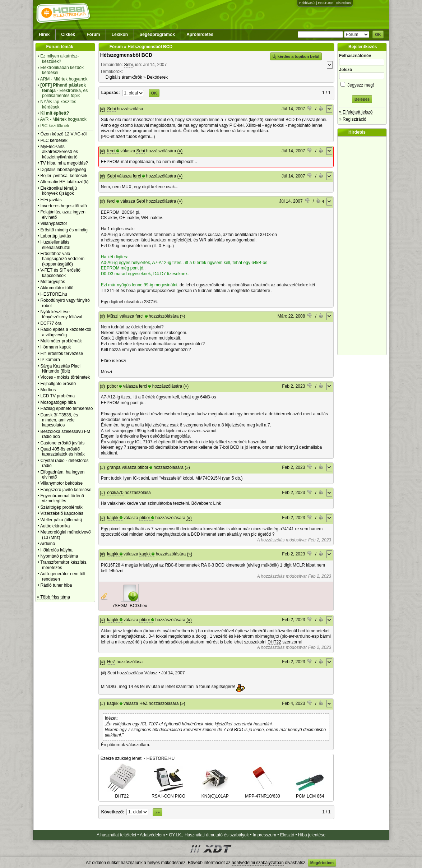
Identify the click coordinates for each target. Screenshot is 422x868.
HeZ (111, 662)
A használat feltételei (116, 835)
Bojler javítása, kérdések (64, 176)
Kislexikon (344, 3)
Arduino (48, 544)
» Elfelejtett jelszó (356, 112)
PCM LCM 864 (310, 794)
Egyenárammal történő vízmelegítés (62, 498)
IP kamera (50, 360)
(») (180, 151)
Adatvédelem (152, 835)
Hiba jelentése (312, 835)
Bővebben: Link (206, 503)
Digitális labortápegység (63, 170)
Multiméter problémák (61, 341)
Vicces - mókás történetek (65, 377)
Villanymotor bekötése (61, 483)
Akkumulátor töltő (57, 288)
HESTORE (326, 3)
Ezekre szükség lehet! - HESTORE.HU (138, 758)
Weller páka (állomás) (61, 520)
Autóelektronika (55, 526)
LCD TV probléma (57, 396)
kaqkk (113, 518)
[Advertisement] (364, 246)
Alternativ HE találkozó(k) (64, 182)
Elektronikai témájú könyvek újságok (58, 191)
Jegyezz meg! (362, 84)
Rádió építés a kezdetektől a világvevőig (66, 332)
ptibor (112, 386)
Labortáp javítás (55, 236)
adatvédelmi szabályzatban (258, 863)
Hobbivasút (307, 3)
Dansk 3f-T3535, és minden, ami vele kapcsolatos (59, 420)
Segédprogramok (157, 34)
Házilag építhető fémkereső (66, 408)
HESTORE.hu (54, 294)
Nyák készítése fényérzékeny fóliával (61, 314)
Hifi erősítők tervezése (62, 354)
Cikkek (68, 34)
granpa (114, 467)
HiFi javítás (51, 200)
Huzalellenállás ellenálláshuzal (55, 245)
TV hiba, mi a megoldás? (64, 163)
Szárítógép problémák (61, 507)
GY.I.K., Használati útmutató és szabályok (209, 835)
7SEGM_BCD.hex (130, 606)
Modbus (48, 390)
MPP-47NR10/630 (262, 794)
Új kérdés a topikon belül (296, 56)
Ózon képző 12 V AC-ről (63, 134)
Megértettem (322, 863)
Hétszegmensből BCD (126, 55)
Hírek (44, 34)
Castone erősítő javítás (62, 443)
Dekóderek (157, 77)
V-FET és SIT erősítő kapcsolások (60, 273)
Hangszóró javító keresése (66, 490)
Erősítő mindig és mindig (64, 230)
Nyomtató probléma (59, 556)
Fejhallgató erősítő (58, 384)
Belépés (362, 99)
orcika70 (115, 493)
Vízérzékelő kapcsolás (62, 513)
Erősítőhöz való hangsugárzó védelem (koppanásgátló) (62, 259)
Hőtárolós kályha (56, 550)
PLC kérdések (54, 140)
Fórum (93, 34)
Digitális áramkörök (124, 77)
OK (378, 34)
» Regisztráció (353, 119)
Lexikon (120, 34)
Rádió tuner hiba (56, 585)
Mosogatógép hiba (58, 402)
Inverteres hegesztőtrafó (63, 206)
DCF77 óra (51, 323)
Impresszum (265, 835)
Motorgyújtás (53, 282)
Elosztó (287, 835)
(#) (103, 109)
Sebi (128, 65)
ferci (111, 151)
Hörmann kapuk (55, 347)
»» (157, 812)
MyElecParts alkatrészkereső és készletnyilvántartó (59, 152)
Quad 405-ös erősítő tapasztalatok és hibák (62, 452)
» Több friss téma (54, 597)
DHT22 (274, 642)
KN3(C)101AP (215, 794)
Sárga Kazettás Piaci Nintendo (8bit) (60, 369)
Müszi (113, 316)
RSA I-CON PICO (168, 794)
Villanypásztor (54, 223)
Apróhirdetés (200, 34)
